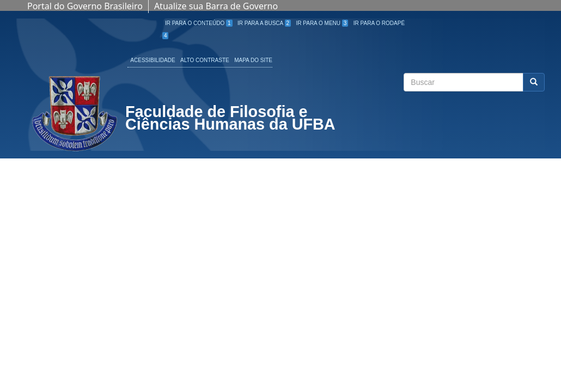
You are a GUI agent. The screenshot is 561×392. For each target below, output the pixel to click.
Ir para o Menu (322, 23)
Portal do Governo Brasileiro (85, 6)
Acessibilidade (153, 60)
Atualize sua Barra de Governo (216, 6)
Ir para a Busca (264, 23)
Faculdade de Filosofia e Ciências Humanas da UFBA (230, 119)
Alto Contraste (205, 60)
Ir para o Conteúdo (199, 23)
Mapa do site (253, 60)
